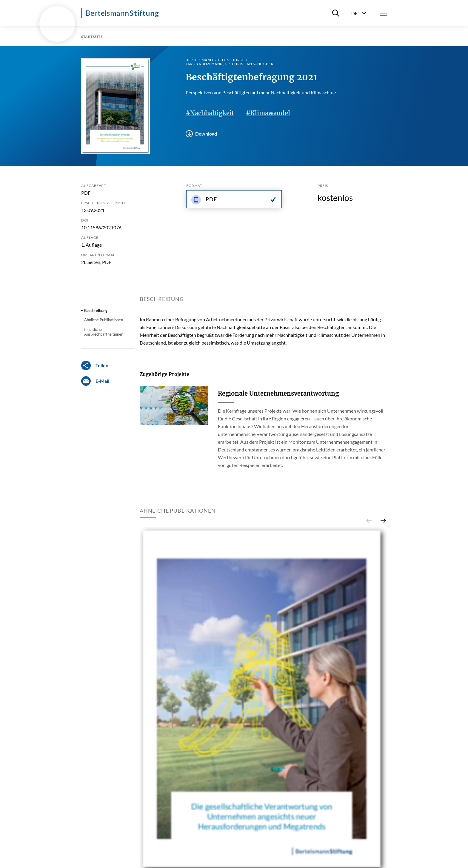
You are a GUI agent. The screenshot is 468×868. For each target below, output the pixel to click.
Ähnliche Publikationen (104, 320)
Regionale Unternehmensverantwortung (278, 393)
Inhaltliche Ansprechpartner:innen (104, 332)
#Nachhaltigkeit (210, 113)
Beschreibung (96, 311)
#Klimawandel (268, 113)
